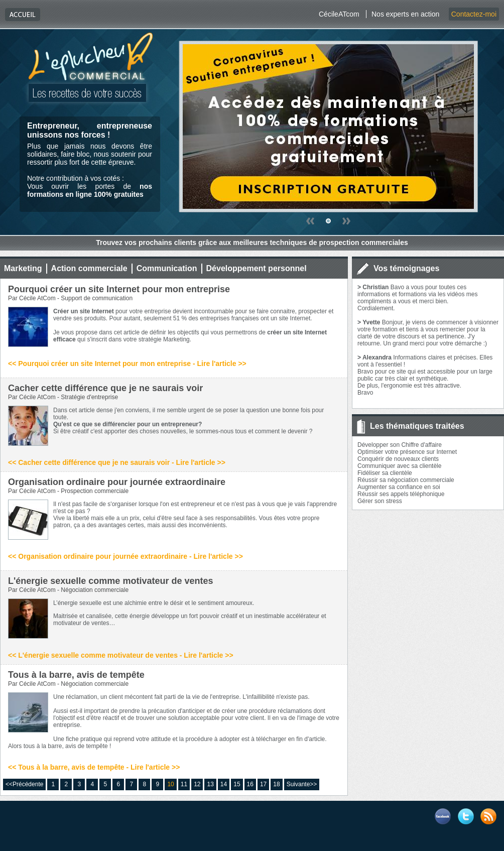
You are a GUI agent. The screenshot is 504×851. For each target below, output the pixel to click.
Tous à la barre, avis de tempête (76, 675)
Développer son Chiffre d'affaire (400, 445)
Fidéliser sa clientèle (385, 473)
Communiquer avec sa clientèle (399, 466)
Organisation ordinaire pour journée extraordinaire (117, 482)
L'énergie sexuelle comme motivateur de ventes (110, 581)
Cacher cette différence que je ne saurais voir (105, 388)
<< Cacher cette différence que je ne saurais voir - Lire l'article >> (117, 462)
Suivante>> (302, 784)
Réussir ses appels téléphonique (401, 494)
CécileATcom (339, 14)
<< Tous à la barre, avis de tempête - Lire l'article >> (94, 767)
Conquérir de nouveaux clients (398, 459)
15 (237, 784)
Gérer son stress (380, 501)
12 (197, 784)
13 (210, 784)
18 (276, 784)
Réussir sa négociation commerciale (406, 480)
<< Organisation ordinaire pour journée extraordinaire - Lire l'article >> (125, 556)
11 (184, 784)
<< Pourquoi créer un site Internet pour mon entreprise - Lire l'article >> (127, 363)
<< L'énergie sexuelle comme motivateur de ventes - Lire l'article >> (121, 655)
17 (263, 784)
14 (224, 784)
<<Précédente (24, 784)
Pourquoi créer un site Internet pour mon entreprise (119, 289)
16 (250, 784)
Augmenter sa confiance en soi (399, 487)
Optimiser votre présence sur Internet (407, 452)
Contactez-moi (474, 14)
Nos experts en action (405, 14)
